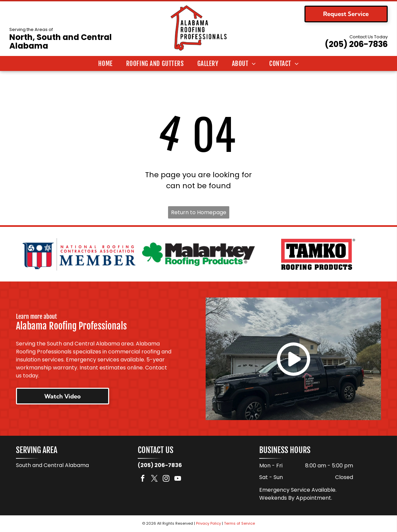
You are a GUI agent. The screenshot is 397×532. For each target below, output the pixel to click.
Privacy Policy (208, 524)
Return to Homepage (199, 212)
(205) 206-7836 (356, 44)
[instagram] (166, 480)
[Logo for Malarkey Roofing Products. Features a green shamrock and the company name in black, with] (198, 254)
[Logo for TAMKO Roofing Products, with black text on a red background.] (318, 254)
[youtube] (178, 480)
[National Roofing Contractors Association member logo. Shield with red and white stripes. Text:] (79, 254)
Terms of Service (239, 524)
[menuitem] (105, 64)
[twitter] (154, 480)
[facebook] (143, 480)
